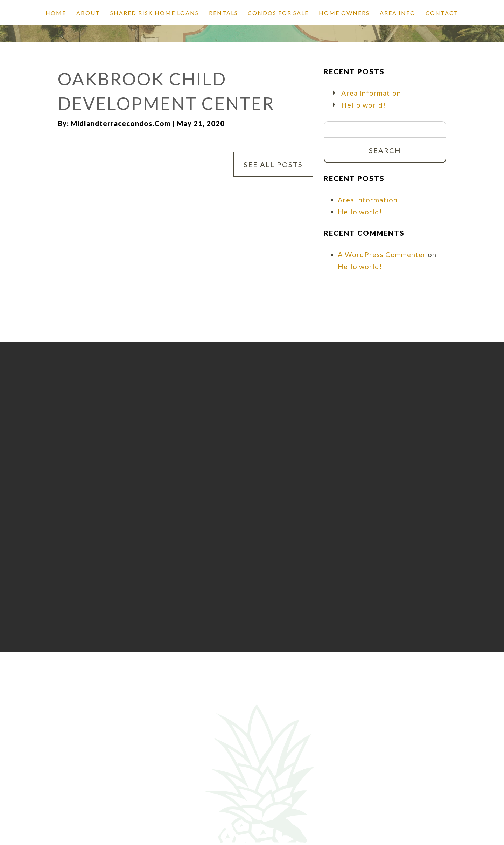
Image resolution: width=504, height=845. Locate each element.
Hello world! (363, 105)
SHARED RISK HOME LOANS (155, 13)
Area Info (398, 13)
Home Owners (344, 13)
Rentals (223, 13)
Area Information (371, 93)
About (88, 13)
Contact (442, 13)
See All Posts (273, 164)
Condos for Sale (278, 13)
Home (56, 13)
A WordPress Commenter (382, 254)
